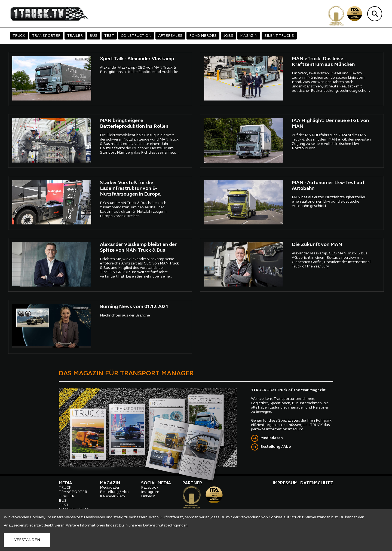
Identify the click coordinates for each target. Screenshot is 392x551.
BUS (94, 36)
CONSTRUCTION (136, 36)
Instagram (150, 492)
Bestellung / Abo (276, 447)
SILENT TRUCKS (279, 36)
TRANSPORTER (46, 36)
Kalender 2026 (112, 496)
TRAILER (75, 36)
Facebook (150, 488)
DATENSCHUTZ (317, 483)
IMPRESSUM (285, 483)
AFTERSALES (170, 36)
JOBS (228, 36)
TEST (109, 36)
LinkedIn (148, 496)
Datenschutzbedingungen (165, 526)
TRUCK (19, 36)
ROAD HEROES (203, 36)
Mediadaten (272, 438)
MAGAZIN (249, 36)
